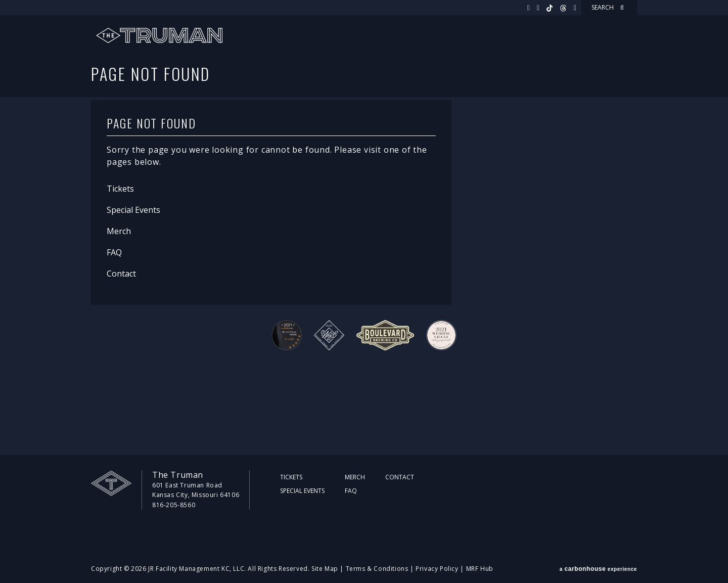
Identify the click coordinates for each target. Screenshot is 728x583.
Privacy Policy (437, 569)
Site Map (325, 569)
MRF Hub (480, 569)
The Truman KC (159, 35)
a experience (598, 569)
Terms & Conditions (377, 569)
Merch (119, 231)
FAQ (114, 252)
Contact (121, 274)
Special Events (133, 210)
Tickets (120, 189)
